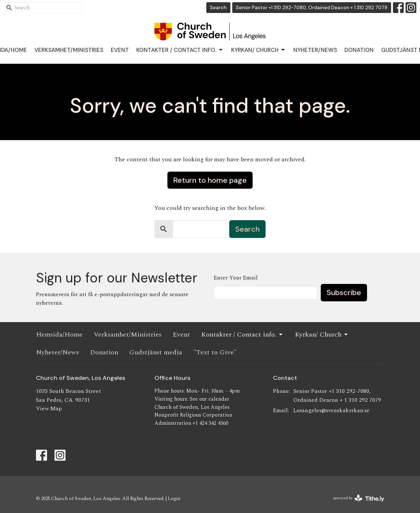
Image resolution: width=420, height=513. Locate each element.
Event (120, 50)
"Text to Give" (215, 352)
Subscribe (344, 292)
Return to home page (210, 180)
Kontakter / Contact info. (180, 50)
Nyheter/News (315, 50)
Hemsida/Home (59, 335)
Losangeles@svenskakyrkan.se (331, 411)
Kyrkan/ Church (259, 50)
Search (218, 8)
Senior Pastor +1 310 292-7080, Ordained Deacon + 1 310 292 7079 (312, 8)
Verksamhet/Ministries (69, 50)
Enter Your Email (236, 278)
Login (174, 499)
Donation (359, 50)
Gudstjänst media (156, 352)
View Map (49, 409)
